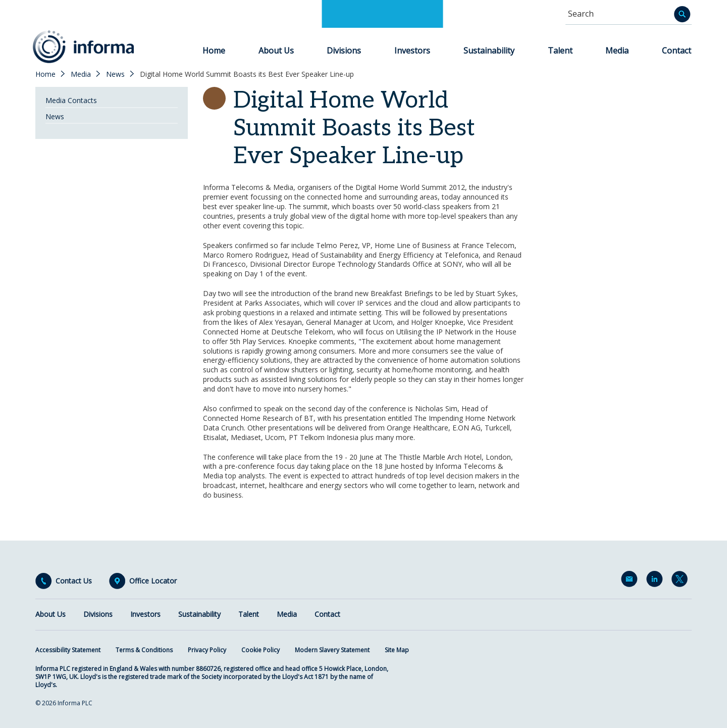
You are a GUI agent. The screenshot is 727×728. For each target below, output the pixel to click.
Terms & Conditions (144, 650)
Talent (560, 51)
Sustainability (489, 51)
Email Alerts (631, 581)
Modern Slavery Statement (332, 650)
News (115, 74)
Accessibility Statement (68, 650)
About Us (276, 51)
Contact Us (74, 581)
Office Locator (153, 581)
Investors (412, 51)
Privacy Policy (207, 650)
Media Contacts (71, 100)
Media (617, 51)
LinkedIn (656, 581)
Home (214, 51)
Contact (677, 51)
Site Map (397, 650)
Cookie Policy (261, 650)
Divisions (344, 51)
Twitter (682, 581)
